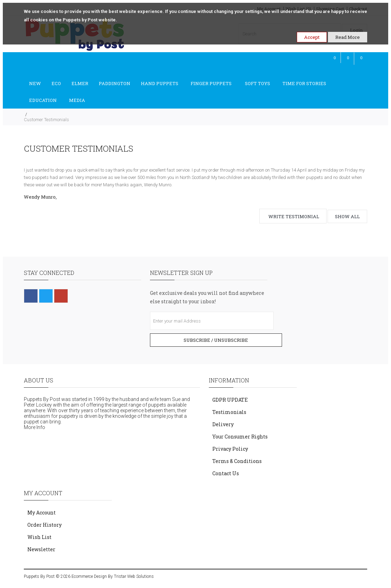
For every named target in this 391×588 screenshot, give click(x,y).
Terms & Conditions (237, 461)
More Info (35, 427)
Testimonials (229, 412)
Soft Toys (258, 83)
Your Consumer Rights (240, 437)
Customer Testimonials (46, 120)
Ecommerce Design (89, 576)
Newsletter (41, 549)
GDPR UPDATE (230, 400)
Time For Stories (304, 83)
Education (43, 100)
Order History (44, 525)
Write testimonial (294, 216)
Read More (348, 37)
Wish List (39, 537)
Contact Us (226, 473)
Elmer (80, 83)
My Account (42, 513)
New (35, 83)
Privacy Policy (230, 449)
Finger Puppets (212, 83)
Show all (347, 216)
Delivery (223, 424)
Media (77, 100)
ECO (56, 83)
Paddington (115, 83)
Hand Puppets (160, 83)
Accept (312, 37)
